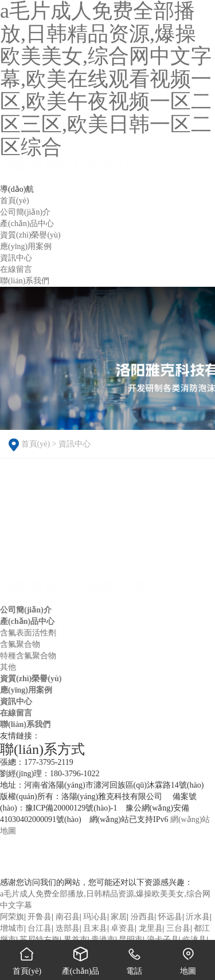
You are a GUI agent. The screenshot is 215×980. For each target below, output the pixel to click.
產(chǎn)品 (81, 958)
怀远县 (170, 917)
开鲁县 (40, 917)
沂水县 (198, 917)
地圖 (188, 958)
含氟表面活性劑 (28, 633)
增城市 (12, 928)
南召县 (68, 917)
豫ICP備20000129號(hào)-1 (71, 808)
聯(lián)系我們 (25, 724)
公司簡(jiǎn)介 (26, 610)
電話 (135, 958)
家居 (119, 917)
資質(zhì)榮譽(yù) (31, 679)
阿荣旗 (12, 917)
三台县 (178, 928)
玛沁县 (95, 917)
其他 (8, 667)
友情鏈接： (20, 736)
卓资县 (123, 928)
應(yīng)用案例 (26, 690)
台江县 (40, 928)
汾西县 (143, 917)
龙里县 (151, 928)
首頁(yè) (36, 444)
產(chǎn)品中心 (27, 621)
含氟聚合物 (20, 644)
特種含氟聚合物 (28, 656)
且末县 (95, 928)
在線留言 (16, 713)
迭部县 (68, 928)
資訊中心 (75, 444)
